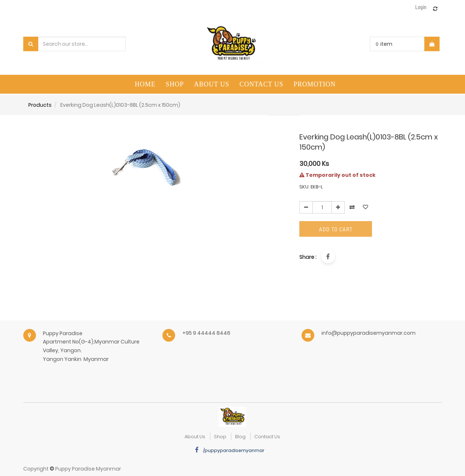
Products (40, 105)
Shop (220, 437)
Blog (240, 437)
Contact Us (267, 437)
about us (195, 437)
